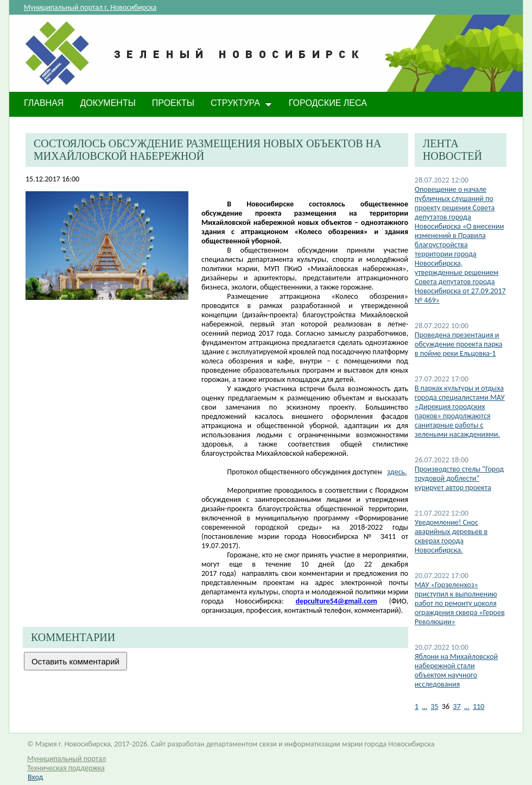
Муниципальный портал (66, 759)
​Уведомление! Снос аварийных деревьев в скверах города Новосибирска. (451, 536)
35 (434, 706)
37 (457, 706)
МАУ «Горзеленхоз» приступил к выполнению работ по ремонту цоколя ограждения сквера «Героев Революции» (460, 603)
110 (479, 706)
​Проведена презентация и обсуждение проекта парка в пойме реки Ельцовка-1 (459, 344)
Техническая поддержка (66, 768)
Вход (35, 777)
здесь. (397, 472)
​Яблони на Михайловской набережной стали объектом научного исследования (456, 670)
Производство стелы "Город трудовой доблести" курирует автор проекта (459, 478)
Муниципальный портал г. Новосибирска (90, 7)
